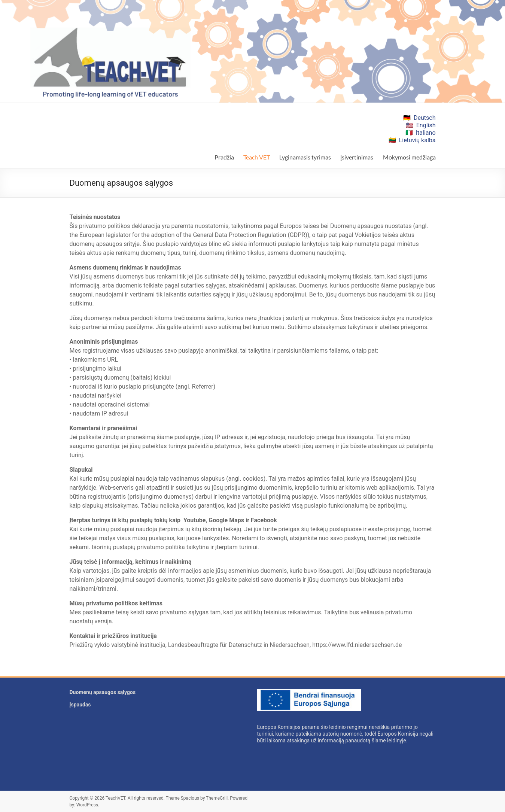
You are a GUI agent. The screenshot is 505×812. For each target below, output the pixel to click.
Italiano (426, 133)
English (426, 125)
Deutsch (425, 118)
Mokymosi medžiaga (409, 157)
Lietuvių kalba (417, 140)
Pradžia (224, 157)
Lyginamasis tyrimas (305, 157)
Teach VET (257, 157)
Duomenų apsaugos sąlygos (103, 692)
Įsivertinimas (357, 157)
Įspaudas (80, 705)
